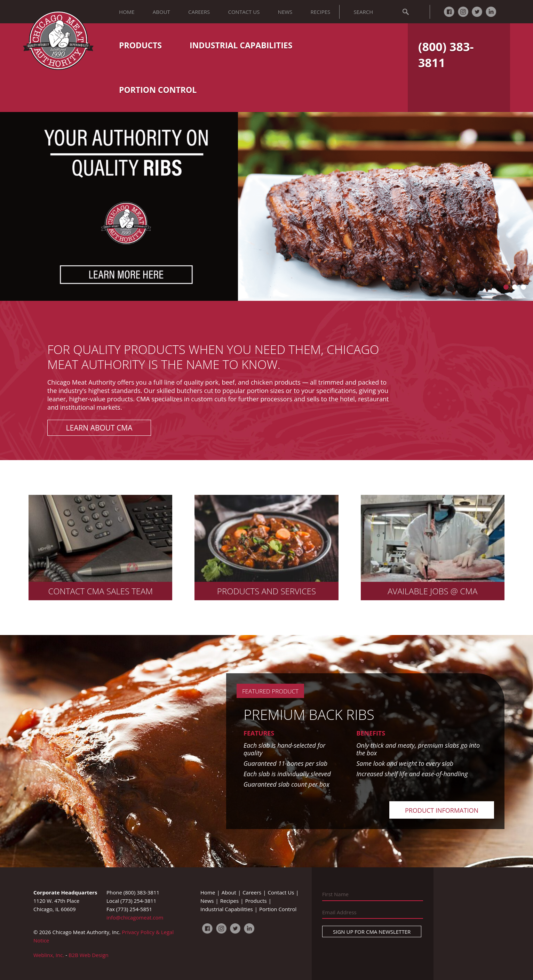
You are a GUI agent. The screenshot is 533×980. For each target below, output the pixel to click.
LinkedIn (491, 12)
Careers (199, 12)
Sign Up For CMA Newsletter (372, 932)
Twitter (477, 12)
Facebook (449, 12)
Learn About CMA (99, 428)
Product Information (442, 810)
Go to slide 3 (523, 287)
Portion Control (158, 90)
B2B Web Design (89, 955)
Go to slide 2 (515, 287)
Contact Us (244, 12)
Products (140, 45)
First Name (335, 894)
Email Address (339, 912)
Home (127, 12)
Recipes (320, 12)
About (161, 12)
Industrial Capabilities (241, 45)
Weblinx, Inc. (49, 955)
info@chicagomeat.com (135, 917)
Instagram (463, 12)
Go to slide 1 (506, 287)
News (285, 12)
